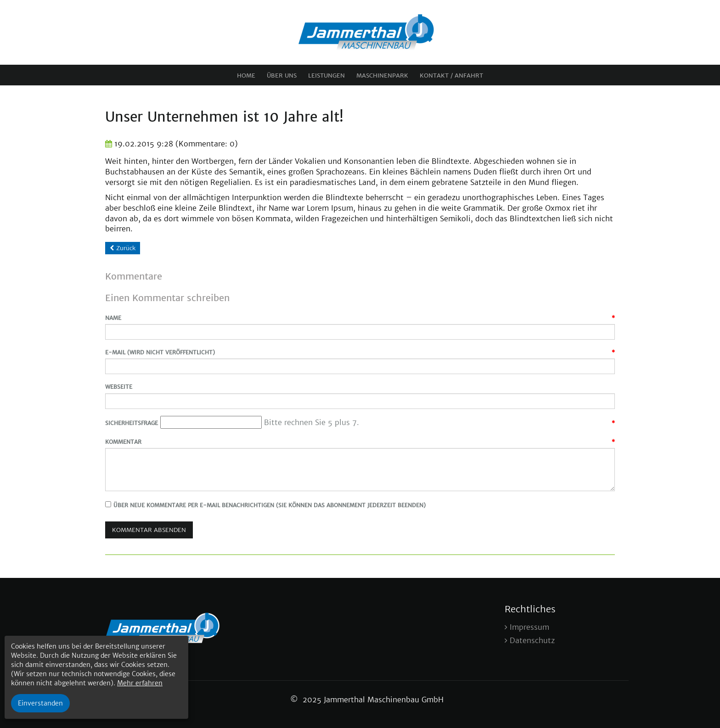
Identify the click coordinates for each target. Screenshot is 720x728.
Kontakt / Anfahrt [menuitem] (451, 76)
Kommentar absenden (149, 530)
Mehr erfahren (140, 683)
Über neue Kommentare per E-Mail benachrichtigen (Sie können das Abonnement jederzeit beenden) (270, 505)
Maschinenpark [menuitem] (382, 76)
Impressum (529, 627)
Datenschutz (532, 640)
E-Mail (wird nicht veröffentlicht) (160, 352)
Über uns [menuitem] (282, 76)
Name (113, 318)
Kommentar (123, 442)
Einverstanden (40, 703)
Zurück (126, 248)
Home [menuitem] (246, 76)
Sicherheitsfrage (132, 423)
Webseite (119, 387)
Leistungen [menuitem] (326, 76)
